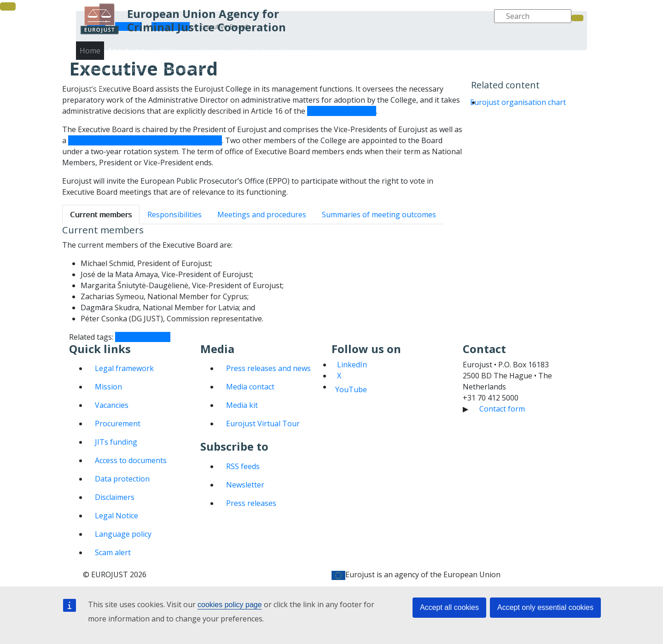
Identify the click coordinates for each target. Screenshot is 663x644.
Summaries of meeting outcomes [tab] (379, 215)
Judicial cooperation (439, 60)
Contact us (551, 78)
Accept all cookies (449, 607)
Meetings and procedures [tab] (262, 215)
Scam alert (113, 552)
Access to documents (131, 460)
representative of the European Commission (145, 140)
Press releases (251, 503)
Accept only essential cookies (545, 607)
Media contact (250, 387)
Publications (436, 78)
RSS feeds (243, 466)
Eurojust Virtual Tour (263, 424)
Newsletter (245, 485)
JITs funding (116, 442)
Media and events (494, 78)
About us (382, 60)
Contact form (502, 409)
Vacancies (112, 405)
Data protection (122, 479)
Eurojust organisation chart (518, 102)
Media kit (242, 405)
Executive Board (143, 337)
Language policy (123, 534)
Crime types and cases (519, 60)
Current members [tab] (101, 215)
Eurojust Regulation (342, 111)
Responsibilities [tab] (174, 215)
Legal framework (124, 368)
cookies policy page (230, 605)
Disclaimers (115, 497)
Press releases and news (268, 368)
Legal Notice (116, 516)
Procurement (118, 424)
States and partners (373, 78)
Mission (108, 387)
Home (90, 51)
